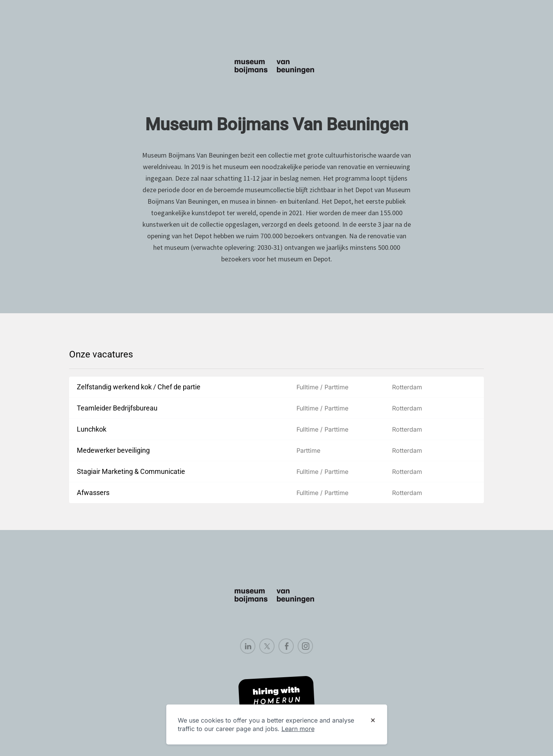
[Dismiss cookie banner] (373, 721)
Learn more (298, 729)
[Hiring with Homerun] (276, 696)
